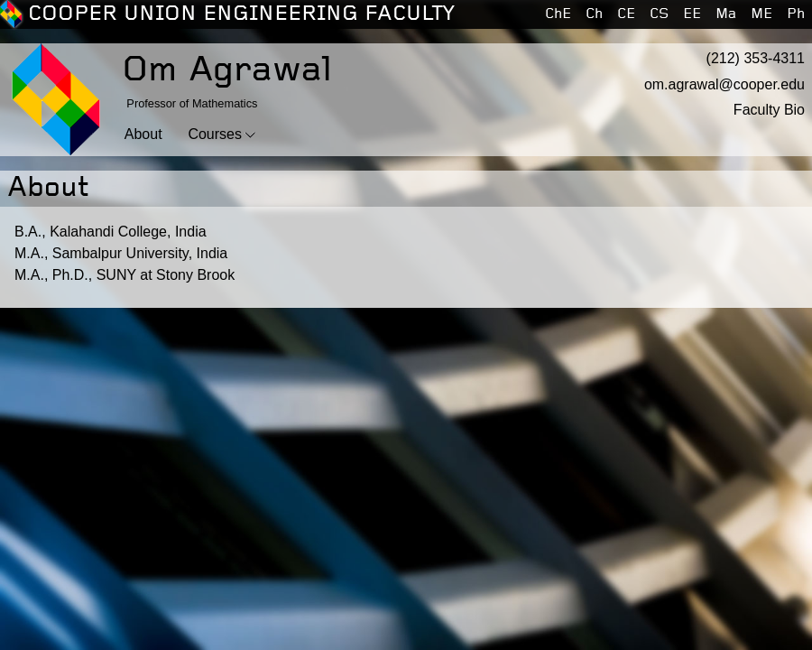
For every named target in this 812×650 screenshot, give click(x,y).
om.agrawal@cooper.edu (724, 84)
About (143, 134)
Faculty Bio (769, 110)
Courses (215, 134)
